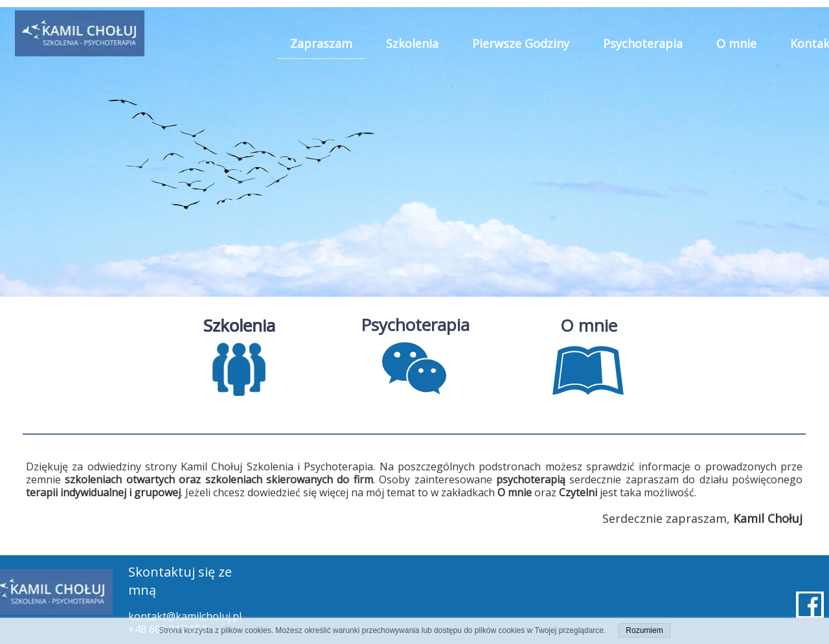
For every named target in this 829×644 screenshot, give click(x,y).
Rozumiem (644, 630)
